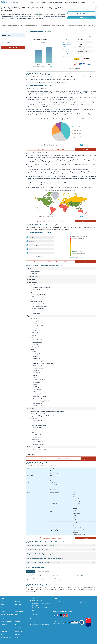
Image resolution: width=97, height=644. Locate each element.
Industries (76, 2)
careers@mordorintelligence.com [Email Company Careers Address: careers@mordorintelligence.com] (62, 609)
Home (3, 601)
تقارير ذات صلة (31, 571)
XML (2, 635)
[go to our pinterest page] (64, 616)
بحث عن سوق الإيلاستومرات (57, 575)
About (51, 2)
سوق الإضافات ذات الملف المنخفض (36, 579)
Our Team (18, 605)
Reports (32, 2)
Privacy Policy (5, 631)
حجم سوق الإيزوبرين (79, 575)
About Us (4, 605)
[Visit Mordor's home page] (10, 2)
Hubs (17, 625)
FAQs (17, 615)
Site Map (18, 635)
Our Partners (19, 608)
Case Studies (19, 618)
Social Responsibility (21, 611)
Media (3, 611)
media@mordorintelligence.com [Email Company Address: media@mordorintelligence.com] (40, 624)
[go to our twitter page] (61, 616)
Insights (3, 618)
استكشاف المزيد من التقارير (43, 571)
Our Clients (4, 608)
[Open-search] (94, 2)
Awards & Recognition (7, 615)
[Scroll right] (95, 26)
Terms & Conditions (21, 628)
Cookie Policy (19, 631)
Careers (3, 628)
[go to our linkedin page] (54, 616)
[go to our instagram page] (67, 616)
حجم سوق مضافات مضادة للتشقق (36, 575)
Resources (68, 2)
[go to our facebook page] (58, 616)
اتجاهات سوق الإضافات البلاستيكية (59, 579)
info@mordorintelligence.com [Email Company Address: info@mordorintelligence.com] (40, 619)
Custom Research (42, 2)
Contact (83, 2)
